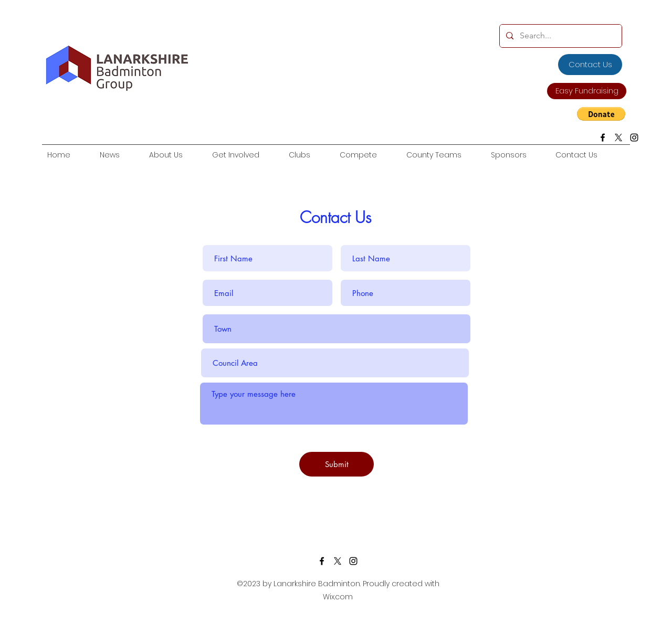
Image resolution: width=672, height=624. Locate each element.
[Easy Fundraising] (587, 91)
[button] (601, 114)
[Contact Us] (590, 65)
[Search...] (560, 36)
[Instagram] (634, 138)
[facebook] (603, 138)
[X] (618, 138)
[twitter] (338, 561)
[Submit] (337, 464)
